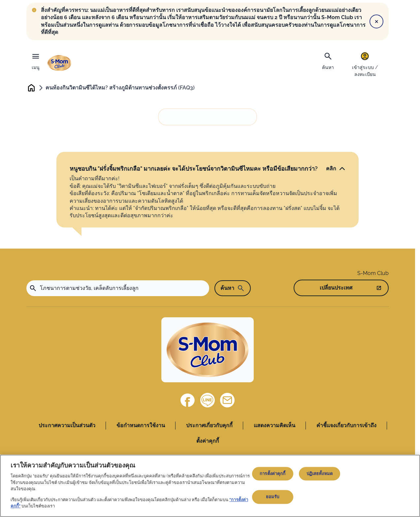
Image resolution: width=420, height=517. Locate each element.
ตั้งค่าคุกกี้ (208, 442)
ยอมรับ (273, 497)
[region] (210, 486)
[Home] (208, 351)
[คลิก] (336, 169)
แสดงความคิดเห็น (275, 426)
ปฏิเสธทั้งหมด (320, 474)
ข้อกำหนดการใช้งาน (141, 426)
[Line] (208, 401)
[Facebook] (188, 401)
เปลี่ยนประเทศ (336, 288)
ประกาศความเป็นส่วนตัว (67, 426)
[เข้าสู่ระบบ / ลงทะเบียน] (365, 64)
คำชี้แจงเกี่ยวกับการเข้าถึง (346, 426)
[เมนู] (36, 60)
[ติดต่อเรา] (227, 401)
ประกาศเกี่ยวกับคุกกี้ (209, 426)
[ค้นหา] (328, 60)
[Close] (376, 21)
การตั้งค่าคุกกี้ (273, 474)
